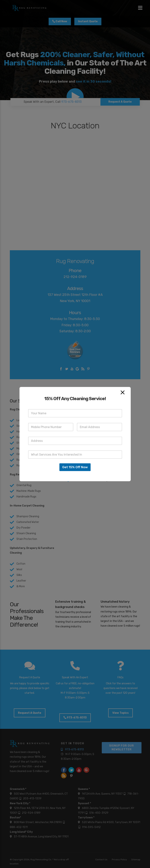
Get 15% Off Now (75, 467)
